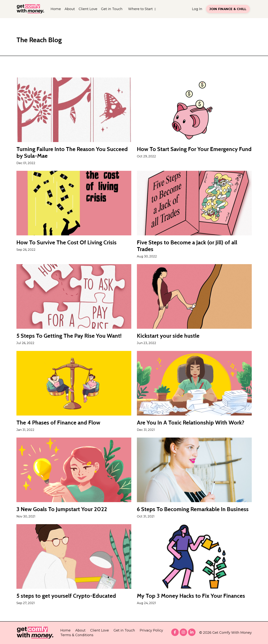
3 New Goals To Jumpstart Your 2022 (62, 509)
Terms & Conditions (77, 635)
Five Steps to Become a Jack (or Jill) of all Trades (187, 246)
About (70, 9)
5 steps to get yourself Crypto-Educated (66, 596)
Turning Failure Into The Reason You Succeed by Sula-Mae (72, 153)
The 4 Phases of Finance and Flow (58, 423)
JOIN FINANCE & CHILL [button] (228, 9)
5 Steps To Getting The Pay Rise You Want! (69, 336)
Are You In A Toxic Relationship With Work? (191, 423)
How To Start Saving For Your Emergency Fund (194, 149)
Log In (197, 9)
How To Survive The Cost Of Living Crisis (66, 242)
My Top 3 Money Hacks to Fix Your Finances (191, 596)
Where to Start (142, 9)
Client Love (88, 9)
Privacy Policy (151, 630)
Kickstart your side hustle (168, 336)
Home (56, 9)
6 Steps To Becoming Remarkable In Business (193, 509)
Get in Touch (112, 9)
